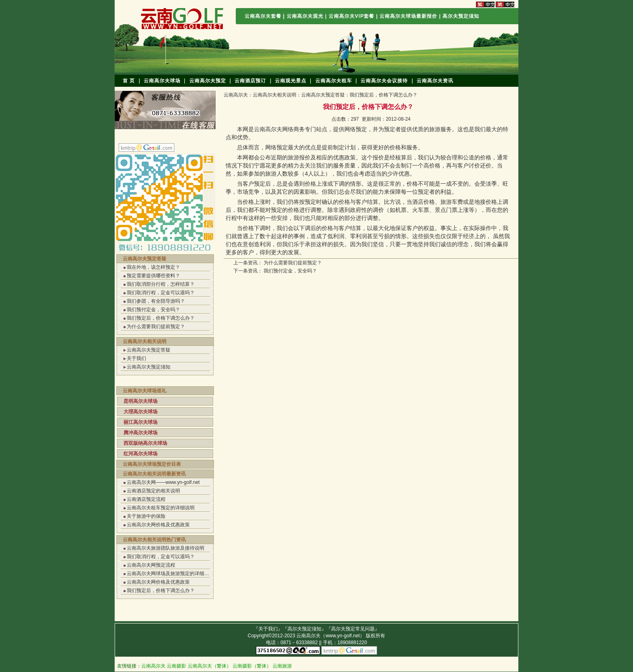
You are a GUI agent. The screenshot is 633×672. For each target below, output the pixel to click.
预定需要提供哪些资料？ (153, 276)
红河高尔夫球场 (140, 454)
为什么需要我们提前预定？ (156, 327)
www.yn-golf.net (343, 636)
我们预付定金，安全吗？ (153, 310)
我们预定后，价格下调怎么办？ (161, 318)
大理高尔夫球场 (140, 412)
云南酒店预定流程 (146, 499)
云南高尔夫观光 (305, 16)
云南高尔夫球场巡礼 (145, 391)
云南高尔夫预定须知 (149, 367)
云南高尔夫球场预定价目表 (152, 464)
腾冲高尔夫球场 (140, 433)
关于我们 (136, 358)
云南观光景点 (291, 81)
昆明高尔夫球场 (140, 401)
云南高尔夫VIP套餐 (352, 16)
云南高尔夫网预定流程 (151, 565)
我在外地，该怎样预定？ (153, 267)
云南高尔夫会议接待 (384, 81)
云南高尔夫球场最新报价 (408, 16)
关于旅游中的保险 (146, 516)
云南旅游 (282, 666)
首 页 (129, 81)
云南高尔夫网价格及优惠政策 (158, 525)
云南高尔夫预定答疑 (145, 259)
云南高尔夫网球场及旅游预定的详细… (168, 574)
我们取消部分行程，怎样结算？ (161, 284)
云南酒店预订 (250, 81)
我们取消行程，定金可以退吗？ (161, 293)
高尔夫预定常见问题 (353, 629)
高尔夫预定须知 (461, 16)
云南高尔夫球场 (162, 81)
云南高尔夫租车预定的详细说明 (161, 508)
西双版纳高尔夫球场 (145, 443)
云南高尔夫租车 (334, 81)
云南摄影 (176, 666)
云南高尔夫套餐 (263, 16)
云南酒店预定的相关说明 (153, 491)
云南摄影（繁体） (252, 666)
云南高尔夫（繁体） (210, 666)
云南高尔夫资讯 (435, 81)
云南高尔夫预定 (208, 81)
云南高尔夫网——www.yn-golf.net (163, 482)
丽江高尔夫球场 (140, 422)
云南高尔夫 (236, 95)
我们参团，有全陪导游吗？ (156, 301)
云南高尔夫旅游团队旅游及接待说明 (166, 548)
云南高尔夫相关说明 (145, 341)
